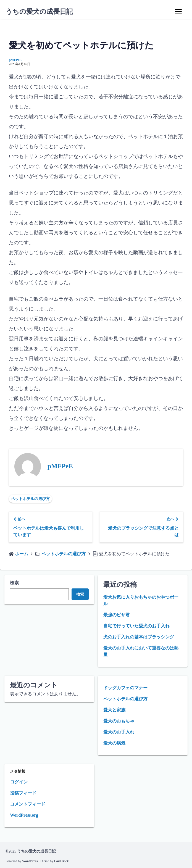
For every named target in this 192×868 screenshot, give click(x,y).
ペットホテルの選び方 (30, 499)
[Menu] (178, 12)
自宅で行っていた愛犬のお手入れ (136, 626)
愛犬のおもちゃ (119, 721)
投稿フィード (23, 793)
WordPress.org (24, 815)
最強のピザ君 (117, 615)
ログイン (19, 782)
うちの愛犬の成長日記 (39, 12)
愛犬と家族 (114, 710)
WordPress (30, 861)
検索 (14, 583)
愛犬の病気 (114, 743)
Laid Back (61, 861)
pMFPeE (15, 60)
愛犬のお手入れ (119, 732)
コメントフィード (28, 804)
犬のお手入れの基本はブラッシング (139, 637)
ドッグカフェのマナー (125, 688)
